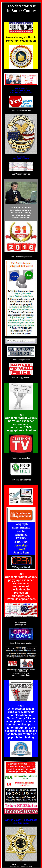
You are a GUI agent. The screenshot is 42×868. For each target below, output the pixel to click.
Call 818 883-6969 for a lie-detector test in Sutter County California (21, 90)
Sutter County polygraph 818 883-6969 (21, 821)
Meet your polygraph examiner (21, 158)
